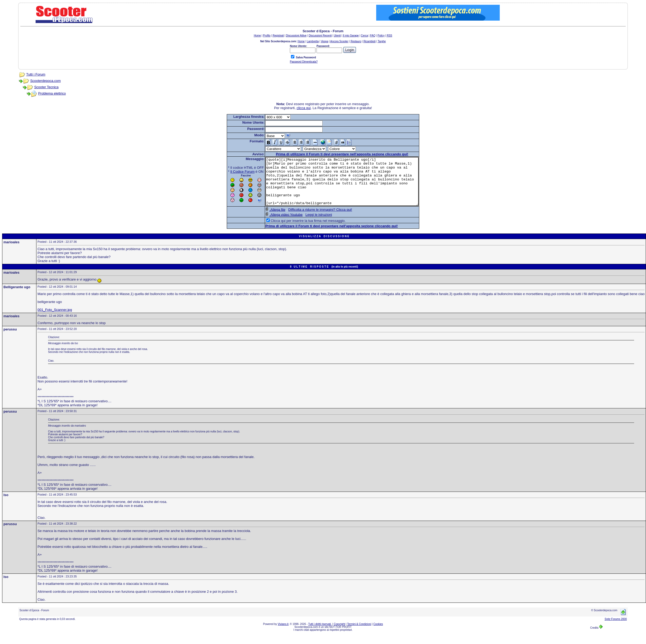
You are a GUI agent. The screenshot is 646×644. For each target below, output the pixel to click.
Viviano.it (283, 634)
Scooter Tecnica (46, 87)
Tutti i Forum (36, 74)
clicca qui (303, 108)
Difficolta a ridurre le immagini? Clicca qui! (311, 219)
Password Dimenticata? (304, 62)
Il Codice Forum (233, 172)
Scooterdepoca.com (45, 81)
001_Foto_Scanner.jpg (55, 319)
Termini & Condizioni (359, 634)
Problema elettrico (52, 93)
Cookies (378, 634)
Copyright (339, 634)
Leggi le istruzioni (309, 224)
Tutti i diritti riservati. (320, 634)
